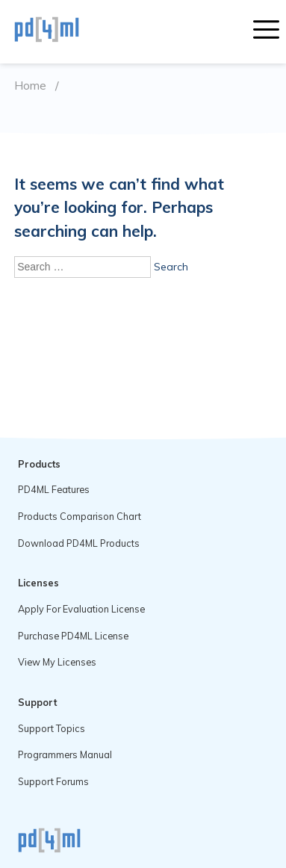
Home (30, 86)
